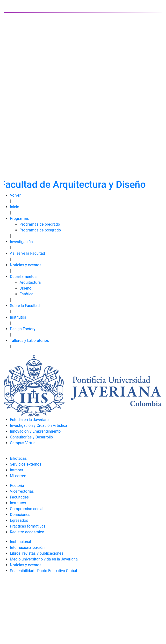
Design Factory (23, 329)
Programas (19, 218)
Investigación (21, 242)
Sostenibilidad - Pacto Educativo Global (43, 571)
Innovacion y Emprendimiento (35, 431)
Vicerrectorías (22, 491)
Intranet (17, 470)
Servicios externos (26, 464)
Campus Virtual (23, 443)
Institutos (18, 317)
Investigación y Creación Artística (39, 425)
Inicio (14, 207)
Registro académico (27, 532)
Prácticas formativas (28, 526)
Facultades (19, 497)
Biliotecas (18, 458)
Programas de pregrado (40, 224)
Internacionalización (27, 548)
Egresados (19, 520)
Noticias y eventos (26, 265)
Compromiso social (27, 509)
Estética (26, 294)
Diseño (25, 288)
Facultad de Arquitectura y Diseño (73, 185)
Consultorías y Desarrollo (31, 437)
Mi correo (18, 476)
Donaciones (20, 515)
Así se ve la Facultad (27, 253)
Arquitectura (30, 282)
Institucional (20, 542)
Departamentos (23, 277)
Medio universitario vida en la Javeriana (44, 559)
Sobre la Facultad (25, 306)
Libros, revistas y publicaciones (37, 553)
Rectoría (17, 486)
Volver (15, 195)
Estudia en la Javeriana (30, 420)
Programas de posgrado (40, 230)
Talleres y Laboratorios (29, 341)
